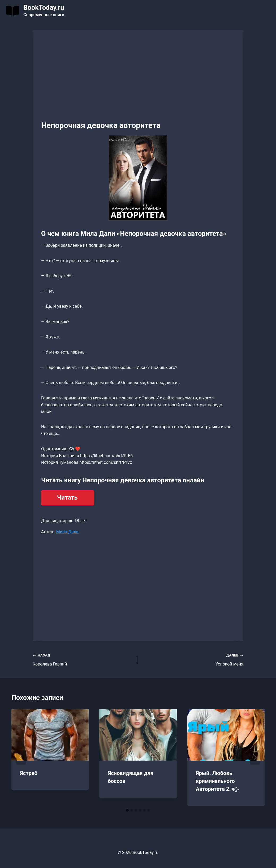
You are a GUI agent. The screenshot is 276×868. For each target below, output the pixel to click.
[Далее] (255, 757)
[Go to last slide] (21, 757)
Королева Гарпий (83, 659)
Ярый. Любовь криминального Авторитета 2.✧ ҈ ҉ (217, 781)
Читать (67, 498)
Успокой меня (193, 659)
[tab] (127, 810)
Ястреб (29, 773)
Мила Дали (67, 532)
